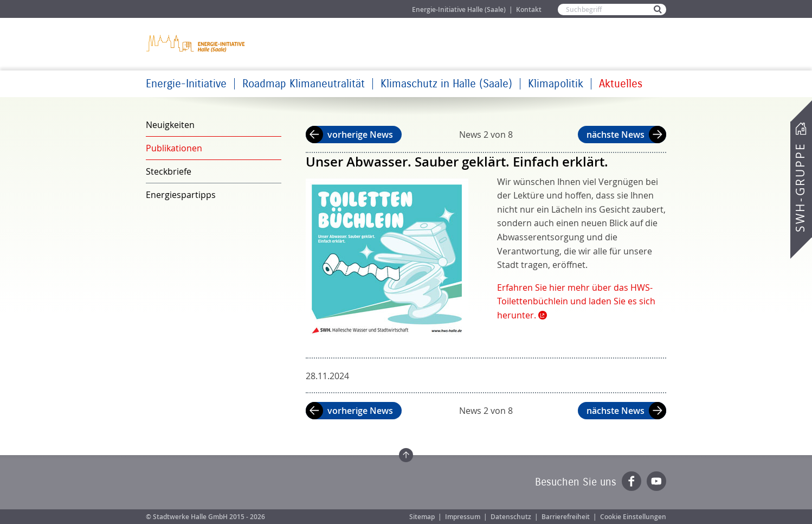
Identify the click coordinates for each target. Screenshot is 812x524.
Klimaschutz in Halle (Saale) (446, 84)
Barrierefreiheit (566, 517)
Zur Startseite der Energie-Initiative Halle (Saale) (196, 43)
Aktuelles (621, 84)
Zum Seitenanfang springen (406, 455)
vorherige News (360, 135)
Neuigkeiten (170, 125)
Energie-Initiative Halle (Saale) (459, 9)
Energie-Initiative (186, 84)
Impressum (463, 517)
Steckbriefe (169, 171)
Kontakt (529, 9)
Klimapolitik (556, 84)
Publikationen (174, 148)
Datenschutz (511, 517)
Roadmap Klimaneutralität (304, 84)
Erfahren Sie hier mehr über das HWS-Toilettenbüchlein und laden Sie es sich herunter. (576, 301)
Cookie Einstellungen (633, 517)
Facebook (631, 481)
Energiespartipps (181, 195)
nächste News (616, 135)
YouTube (656, 481)
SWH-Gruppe (800, 187)
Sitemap (422, 517)
